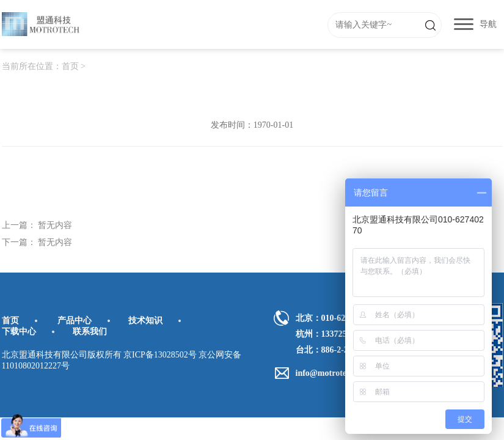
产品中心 (75, 321)
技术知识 (145, 321)
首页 (70, 66)
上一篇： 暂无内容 (37, 225)
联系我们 (90, 332)
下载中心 (19, 332)
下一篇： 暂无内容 (37, 242)
